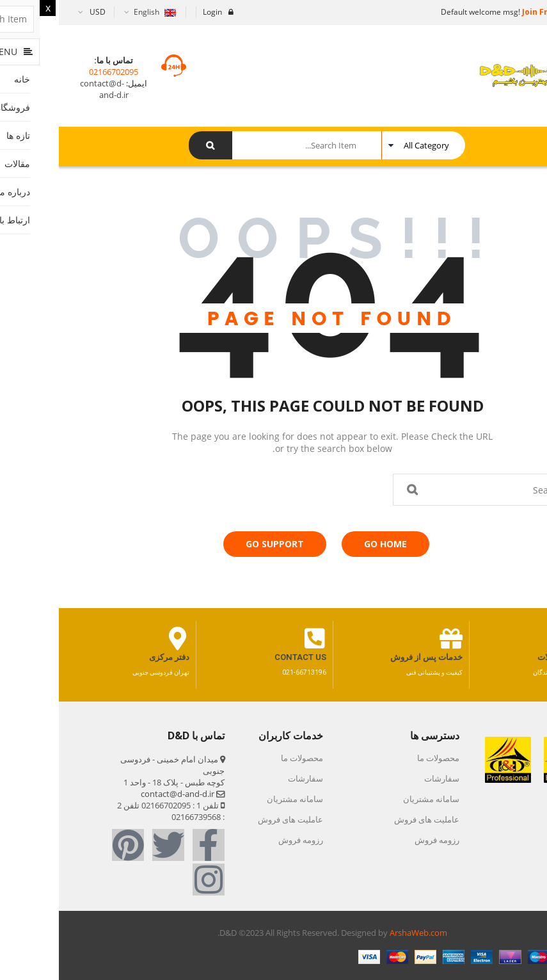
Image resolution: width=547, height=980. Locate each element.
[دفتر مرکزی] (119, 639)
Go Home (327, 544)
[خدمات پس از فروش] (392, 639)
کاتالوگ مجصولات (509, 657)
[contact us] (256, 639)
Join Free (480, 12)
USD (39, 12)
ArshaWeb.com (360, 933)
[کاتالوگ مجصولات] (528, 639)
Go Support (216, 544)
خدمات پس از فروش (368, 657)
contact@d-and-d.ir (45, 89)
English (95, 12)
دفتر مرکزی (110, 657)
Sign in (524, 12)
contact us (242, 657)
